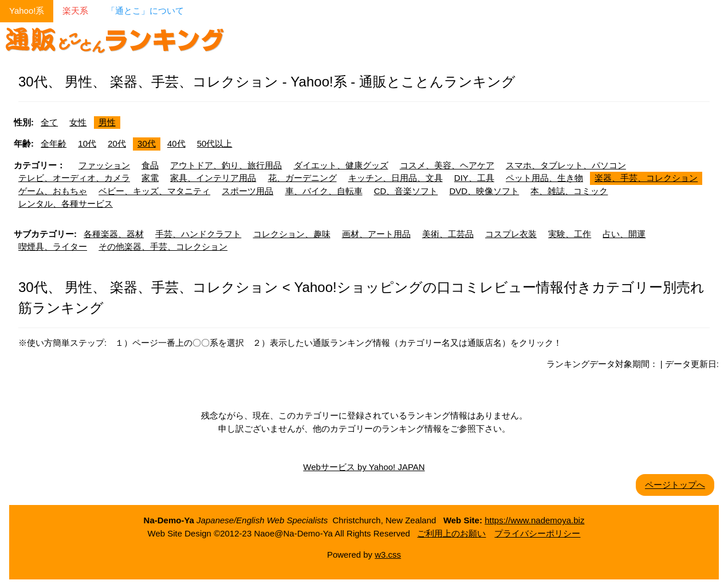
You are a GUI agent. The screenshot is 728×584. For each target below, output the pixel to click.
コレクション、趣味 (292, 234)
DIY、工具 (474, 178)
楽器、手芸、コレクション (646, 178)
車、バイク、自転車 (324, 191)
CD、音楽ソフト (406, 191)
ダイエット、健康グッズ (341, 165)
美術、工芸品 (448, 234)
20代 (117, 143)
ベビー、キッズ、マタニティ (154, 191)
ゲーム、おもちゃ (53, 191)
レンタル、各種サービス (66, 204)
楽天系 (75, 11)
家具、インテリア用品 (213, 178)
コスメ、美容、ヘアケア (447, 165)
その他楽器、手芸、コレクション (163, 246)
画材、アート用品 (376, 234)
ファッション (104, 165)
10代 (87, 143)
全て (49, 122)
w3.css (388, 555)
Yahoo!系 (27, 11)
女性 (78, 122)
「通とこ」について (145, 11)
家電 (150, 178)
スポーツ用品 (247, 191)
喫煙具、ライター (53, 246)
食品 (150, 165)
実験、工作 (570, 234)
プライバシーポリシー (537, 533)
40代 (176, 143)
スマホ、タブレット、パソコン (566, 165)
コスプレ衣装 (511, 234)
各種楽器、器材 (114, 234)
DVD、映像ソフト (485, 191)
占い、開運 (624, 234)
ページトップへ (675, 485)
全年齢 (54, 143)
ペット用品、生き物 (544, 178)
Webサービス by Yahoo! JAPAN (364, 467)
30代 (147, 143)
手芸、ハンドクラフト (198, 234)
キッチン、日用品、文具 (396, 178)
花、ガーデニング (302, 178)
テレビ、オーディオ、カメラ (74, 178)
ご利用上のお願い (451, 533)
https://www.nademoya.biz (534, 520)
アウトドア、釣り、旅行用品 (226, 165)
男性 (107, 122)
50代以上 (215, 143)
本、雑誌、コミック (569, 191)
